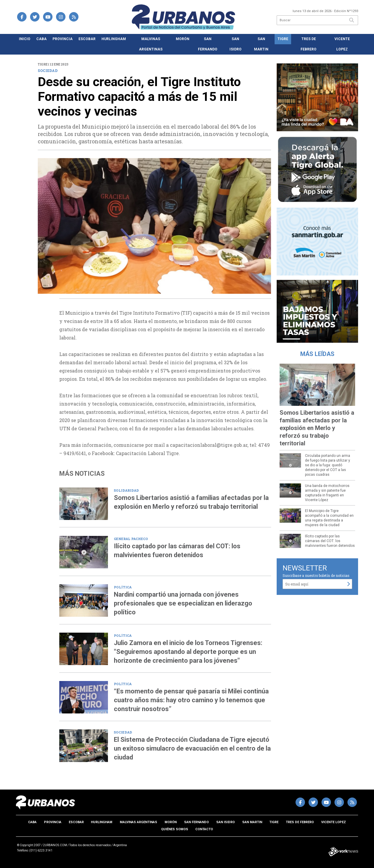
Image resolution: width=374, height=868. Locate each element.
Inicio (25, 39)
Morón (183, 39)
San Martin (261, 44)
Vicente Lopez (342, 44)
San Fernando (208, 44)
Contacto (204, 829)
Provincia (63, 39)
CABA (41, 39)
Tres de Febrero (309, 44)
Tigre (283, 39)
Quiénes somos (175, 829)
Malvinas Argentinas (151, 44)
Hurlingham (114, 39)
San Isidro (236, 44)
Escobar (87, 39)
